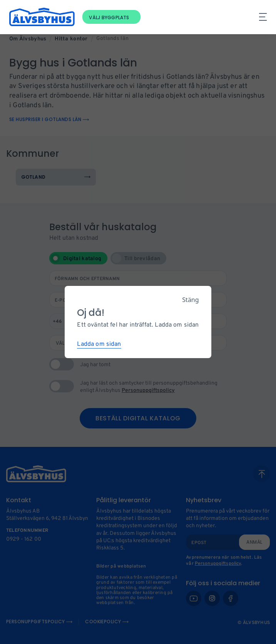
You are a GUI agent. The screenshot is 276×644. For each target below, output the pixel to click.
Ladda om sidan (99, 344)
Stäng (190, 300)
